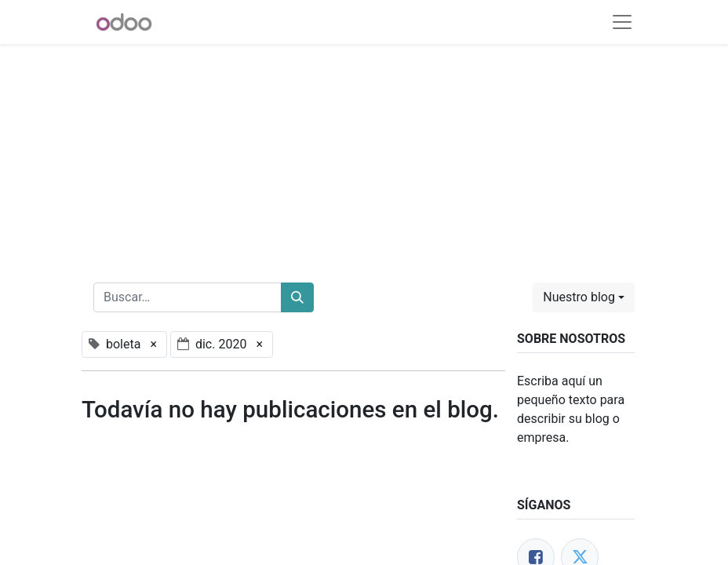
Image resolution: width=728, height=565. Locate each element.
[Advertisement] (364, 154)
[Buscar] (297, 297)
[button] (584, 297)
